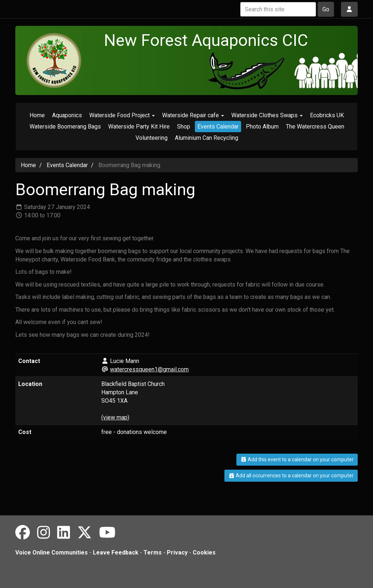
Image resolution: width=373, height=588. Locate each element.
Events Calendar (218, 127)
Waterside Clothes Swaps (267, 115)
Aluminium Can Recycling (207, 138)
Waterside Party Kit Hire (139, 127)
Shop (184, 127)
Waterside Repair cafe (193, 115)
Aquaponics (67, 115)
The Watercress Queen (315, 127)
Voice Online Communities (52, 553)
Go (326, 9)
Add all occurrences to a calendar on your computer (291, 475)
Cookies (204, 553)
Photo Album (262, 127)
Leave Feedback (116, 553)
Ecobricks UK (327, 115)
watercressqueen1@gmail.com (149, 369)
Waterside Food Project (122, 115)
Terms (153, 553)
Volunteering (152, 138)
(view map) (115, 417)
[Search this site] (278, 9)
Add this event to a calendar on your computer (297, 459)
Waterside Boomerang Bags (65, 127)
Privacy (177, 553)
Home (37, 115)
